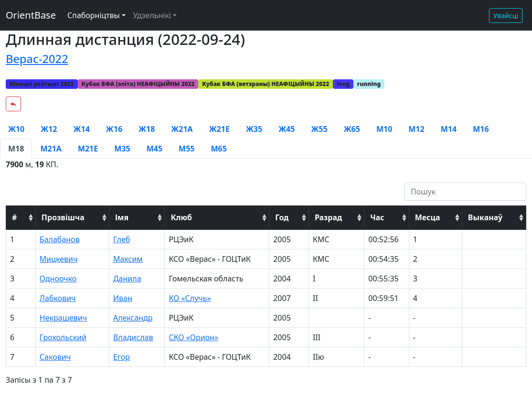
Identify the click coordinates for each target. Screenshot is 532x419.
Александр (133, 318)
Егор (122, 357)
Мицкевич (59, 259)
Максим (128, 259)
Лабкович (58, 298)
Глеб (122, 239)
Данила (127, 279)
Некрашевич (63, 318)
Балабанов (60, 239)
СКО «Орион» (193, 337)
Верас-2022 (37, 59)
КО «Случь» (190, 298)
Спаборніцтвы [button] (94, 15)
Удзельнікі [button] (152, 15)
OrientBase (31, 15)
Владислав (133, 337)
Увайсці (506, 16)
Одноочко (58, 279)
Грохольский (63, 337)
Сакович (55, 357)
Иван (123, 298)
